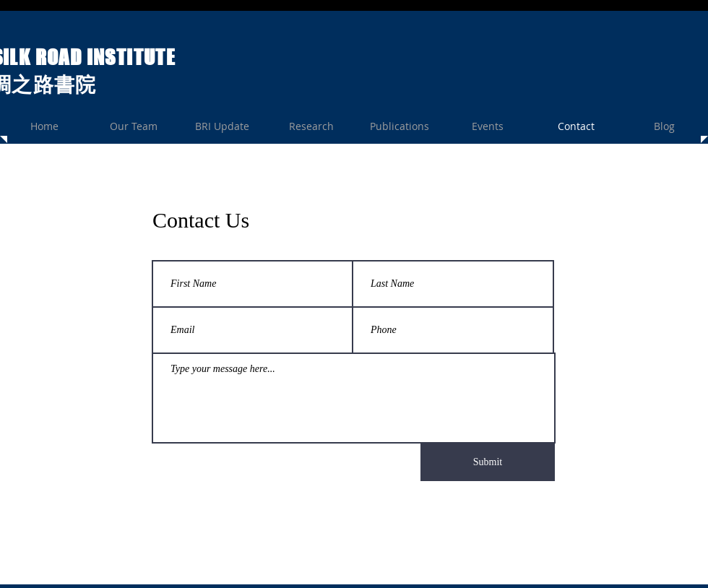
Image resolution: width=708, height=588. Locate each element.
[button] (311, 126)
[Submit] (488, 462)
